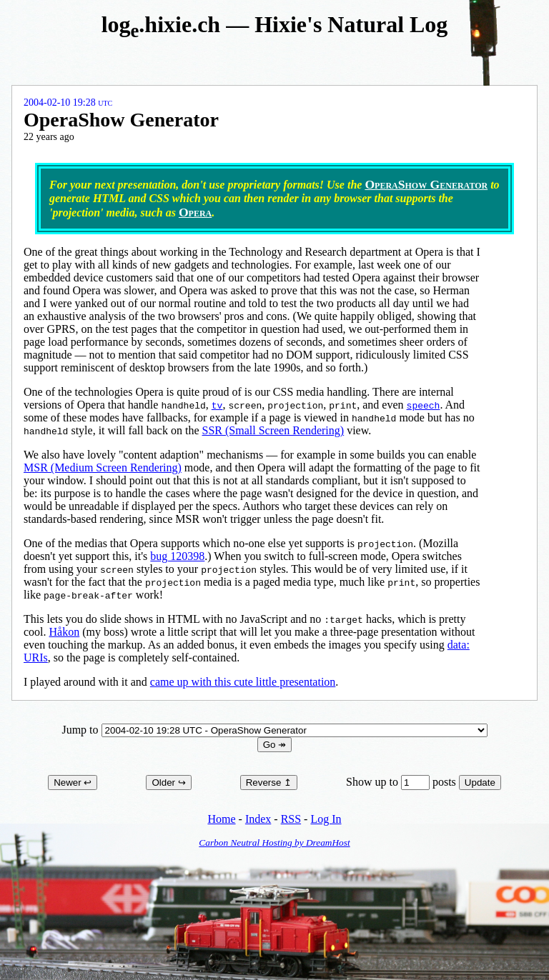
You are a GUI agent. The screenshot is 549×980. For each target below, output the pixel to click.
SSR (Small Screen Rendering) (273, 430)
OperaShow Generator (426, 184)
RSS (291, 819)
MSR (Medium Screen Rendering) (103, 467)
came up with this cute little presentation (243, 682)
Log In (326, 819)
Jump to (274, 730)
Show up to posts (402, 782)
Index (258, 819)
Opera (195, 212)
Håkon (65, 632)
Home (221, 819)
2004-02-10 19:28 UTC (68, 102)
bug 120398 (177, 556)
